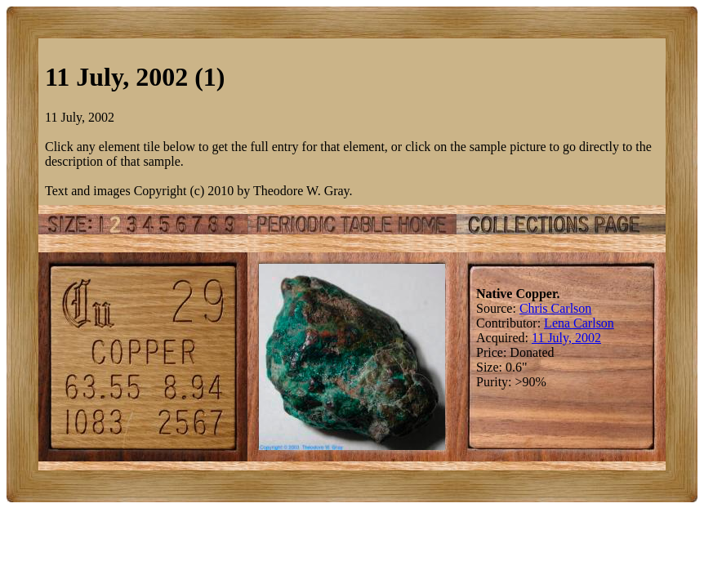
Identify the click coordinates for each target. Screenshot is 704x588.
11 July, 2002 (566, 338)
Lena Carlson (579, 323)
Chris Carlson (555, 308)
